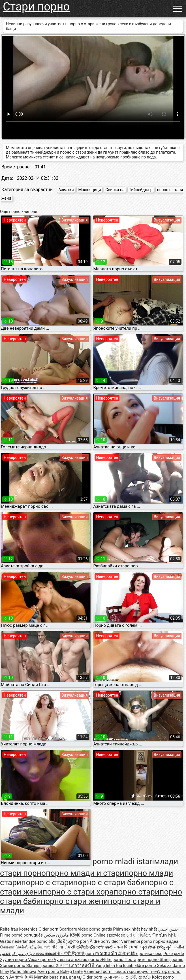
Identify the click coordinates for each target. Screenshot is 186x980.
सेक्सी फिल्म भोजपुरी (130, 947)
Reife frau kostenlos (19, 929)
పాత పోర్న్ (157, 947)
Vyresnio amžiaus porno (77, 960)
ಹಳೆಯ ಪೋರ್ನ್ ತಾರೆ (95, 947)
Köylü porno (81, 935)
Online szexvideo (109, 935)
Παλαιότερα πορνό (131, 971)
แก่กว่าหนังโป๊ (82, 966)
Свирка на (115, 190)
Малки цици (89, 190)
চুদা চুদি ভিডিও (139, 935)
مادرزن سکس (56, 935)
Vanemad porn (98, 971)
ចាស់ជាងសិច (107, 954)
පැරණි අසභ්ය (139, 977)
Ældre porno (112, 960)
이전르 (62, 966)
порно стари (136, 892)
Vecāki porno (41, 960)
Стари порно (36, 7)
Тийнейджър (141, 190)
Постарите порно (142, 960)
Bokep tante (71, 971)
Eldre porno (146, 966)
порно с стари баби (109, 882)
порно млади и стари (85, 873)
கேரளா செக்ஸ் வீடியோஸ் (25, 947)
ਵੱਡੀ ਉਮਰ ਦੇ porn (79, 954)
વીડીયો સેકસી (63, 947)
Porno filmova (23, 971)
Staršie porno (13, 966)
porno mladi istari (123, 861)
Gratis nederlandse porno (24, 941)
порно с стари (47, 882)
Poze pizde (174, 954)
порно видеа (166, 941)
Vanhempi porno (137, 941)
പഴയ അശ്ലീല (49, 954)
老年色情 (127, 954)
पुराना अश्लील (115, 977)
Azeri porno (49, 971)
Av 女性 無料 (21, 977)
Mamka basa (47, 977)
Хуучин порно (14, 960)
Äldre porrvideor (105, 941)
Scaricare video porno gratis (86, 929)
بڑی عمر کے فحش (17, 954)
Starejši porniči (41, 966)
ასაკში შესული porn (69, 941)
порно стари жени (74, 901)
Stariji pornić (172, 960)
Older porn (49, 929)
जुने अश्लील (175, 947)
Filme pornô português (21, 935)
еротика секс (149, 954)
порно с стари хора (78, 892)
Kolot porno (163, 977)
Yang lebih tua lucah (115, 966)
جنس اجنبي (169, 929)
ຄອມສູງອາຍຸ (71, 977)
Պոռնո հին (164, 935)
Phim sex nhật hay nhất (135, 929)
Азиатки (66, 190)
